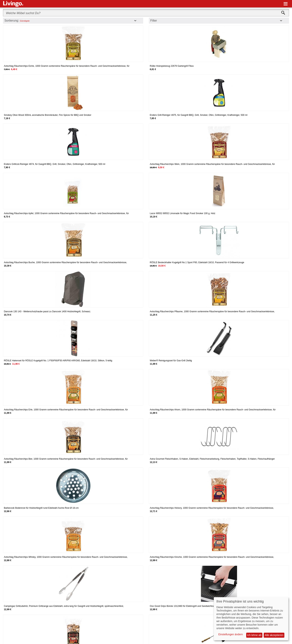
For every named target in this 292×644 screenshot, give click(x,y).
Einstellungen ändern (231, 634)
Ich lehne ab (254, 635)
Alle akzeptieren (274, 635)
